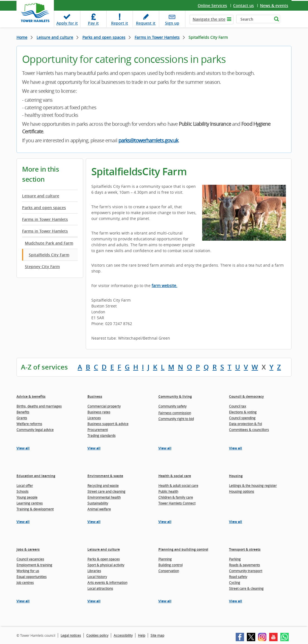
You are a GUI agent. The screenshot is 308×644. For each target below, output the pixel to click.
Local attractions (100, 588)
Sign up (172, 23)
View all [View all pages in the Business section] (94, 448)
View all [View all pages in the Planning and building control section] (165, 601)
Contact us (243, 5)
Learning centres (30, 503)
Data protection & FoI (245, 424)
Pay (93, 23)
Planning (165, 559)
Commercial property (104, 406)
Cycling (235, 583)
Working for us (28, 571)
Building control (170, 565)
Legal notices (71, 635)
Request (146, 23)
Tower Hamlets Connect (177, 503)
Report (120, 23)
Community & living (175, 396)
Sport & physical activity (106, 565)
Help (142, 635)
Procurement (98, 430)
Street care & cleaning (246, 588)
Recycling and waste (103, 486)
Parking (235, 559)
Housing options (242, 491)
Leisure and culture (55, 37)
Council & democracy (246, 396)
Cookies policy (97, 635)
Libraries (94, 571)
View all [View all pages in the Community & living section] (165, 448)
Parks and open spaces (104, 37)
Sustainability (98, 503)
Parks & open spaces (104, 559)
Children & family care (176, 497)
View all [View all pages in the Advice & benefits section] (23, 448)
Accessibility (123, 635)
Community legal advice (35, 430)
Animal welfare (99, 509)
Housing (236, 476)
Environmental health (104, 497)
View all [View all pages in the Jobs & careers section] (23, 601)
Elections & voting (243, 412)
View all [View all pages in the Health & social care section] (165, 522)
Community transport (246, 571)
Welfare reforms (29, 424)
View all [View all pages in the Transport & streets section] (236, 601)
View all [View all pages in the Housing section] (236, 522)
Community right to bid (176, 419)
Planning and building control (183, 549)
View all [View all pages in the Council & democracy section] (236, 448)
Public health (168, 491)
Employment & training (34, 565)
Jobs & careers (28, 549)
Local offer (25, 486)
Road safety (238, 577)
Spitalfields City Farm (49, 255)
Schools (22, 491)
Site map (157, 635)
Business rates (99, 412)
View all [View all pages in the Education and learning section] (23, 522)
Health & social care (175, 476)
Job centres (25, 583)
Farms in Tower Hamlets (157, 37)
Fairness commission (175, 413)
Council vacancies (30, 559)
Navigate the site (209, 19)
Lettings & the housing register (253, 486)
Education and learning (36, 476)
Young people (27, 497)
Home (22, 37)
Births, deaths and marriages (39, 406)
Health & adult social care (178, 486)
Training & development (35, 509)
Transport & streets (245, 549)
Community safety (172, 406)
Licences (94, 418)
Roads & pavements (244, 565)
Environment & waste (105, 476)
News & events (274, 5)
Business (95, 396)
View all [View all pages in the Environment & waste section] (94, 522)
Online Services (212, 5)
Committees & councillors (249, 430)
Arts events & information (107, 583)
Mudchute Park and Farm (49, 243)
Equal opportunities (32, 577)
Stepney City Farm (42, 267)
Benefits (23, 412)
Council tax (237, 406)
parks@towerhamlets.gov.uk (148, 140)
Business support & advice (108, 424)
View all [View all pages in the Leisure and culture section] (94, 601)
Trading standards (102, 435)
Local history (97, 577)
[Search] (254, 19)
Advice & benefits (31, 396)
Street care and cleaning (106, 491)
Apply (67, 23)
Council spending (242, 418)
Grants (22, 418)
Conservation (169, 571)
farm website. (164, 286)
